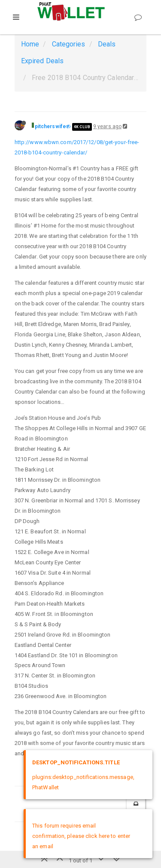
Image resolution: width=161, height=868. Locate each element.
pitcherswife (50, 126)
